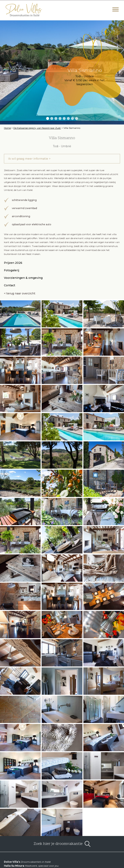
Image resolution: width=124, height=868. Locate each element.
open (88, 844)
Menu (116, 9)
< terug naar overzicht (20, 293)
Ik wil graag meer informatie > (29, 159)
